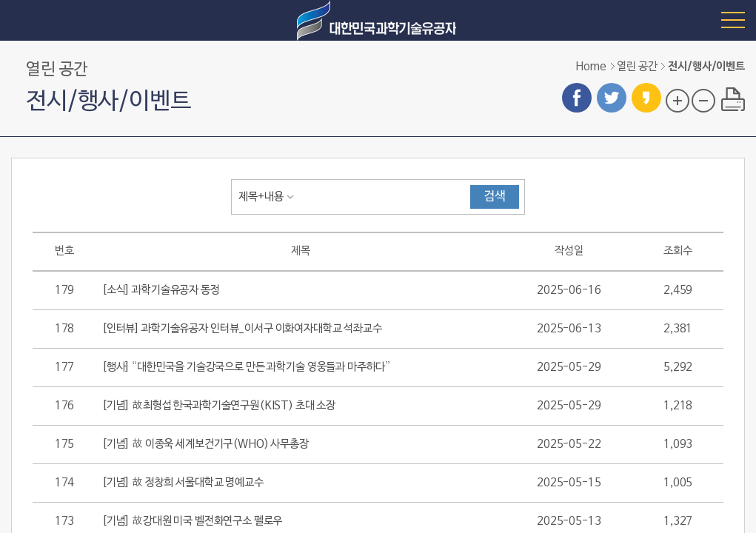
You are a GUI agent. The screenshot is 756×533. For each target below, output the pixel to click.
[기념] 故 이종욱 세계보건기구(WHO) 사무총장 (205, 444)
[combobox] (270, 197)
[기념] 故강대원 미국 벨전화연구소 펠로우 (192, 521)
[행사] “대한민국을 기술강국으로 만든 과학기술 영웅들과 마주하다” (246, 367)
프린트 (733, 99)
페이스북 (577, 98)
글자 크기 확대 (678, 101)
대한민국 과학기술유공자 (378, 20)
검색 (495, 197)
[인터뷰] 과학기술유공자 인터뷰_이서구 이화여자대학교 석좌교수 (242, 329)
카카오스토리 (646, 98)
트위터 (612, 98)
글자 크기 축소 (703, 101)
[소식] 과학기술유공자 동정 (161, 290)
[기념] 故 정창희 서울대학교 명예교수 (183, 483)
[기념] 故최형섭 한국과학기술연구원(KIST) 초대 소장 (219, 406)
